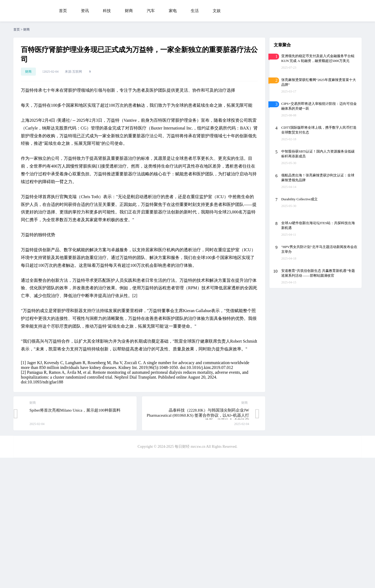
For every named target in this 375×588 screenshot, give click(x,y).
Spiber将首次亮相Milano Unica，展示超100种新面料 (75, 410)
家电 (173, 11)
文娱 (217, 11)
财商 (129, 11)
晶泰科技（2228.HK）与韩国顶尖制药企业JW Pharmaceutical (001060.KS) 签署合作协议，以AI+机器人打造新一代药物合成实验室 (198, 415)
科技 (107, 11)
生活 (195, 11)
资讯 (85, 11)
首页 (63, 11)
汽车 (151, 11)
